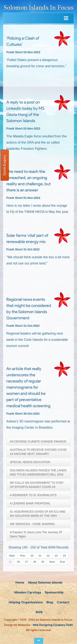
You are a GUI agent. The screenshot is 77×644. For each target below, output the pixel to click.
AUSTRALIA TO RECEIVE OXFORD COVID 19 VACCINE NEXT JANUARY (38, 452)
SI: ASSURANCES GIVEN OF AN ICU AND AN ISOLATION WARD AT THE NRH (38, 514)
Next (52, 562)
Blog (49, 602)
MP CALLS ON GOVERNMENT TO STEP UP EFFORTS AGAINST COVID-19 (37, 485)
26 (18, 562)
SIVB (39, 612)
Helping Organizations (25, 602)
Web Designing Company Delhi (53, 625)
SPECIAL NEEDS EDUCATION (30, 462)
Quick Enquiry (4, 165)
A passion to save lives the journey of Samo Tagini (36, 534)
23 (56, 556)
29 (43, 562)
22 (48, 556)
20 (32, 556)
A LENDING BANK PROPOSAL (30, 503)
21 (40, 556)
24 (64, 556)
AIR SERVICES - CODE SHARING (32, 524)
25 (10, 562)
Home (19, 582)
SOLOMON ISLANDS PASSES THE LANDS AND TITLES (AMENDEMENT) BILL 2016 (38, 472)
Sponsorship (54, 592)
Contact (63, 602)
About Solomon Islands (45, 582)
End (62, 562)
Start (12, 556)
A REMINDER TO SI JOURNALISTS (33, 495)
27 (26, 562)
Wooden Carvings (27, 592)
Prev (22, 556)
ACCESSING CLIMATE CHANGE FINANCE (38, 441)
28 (34, 562)
